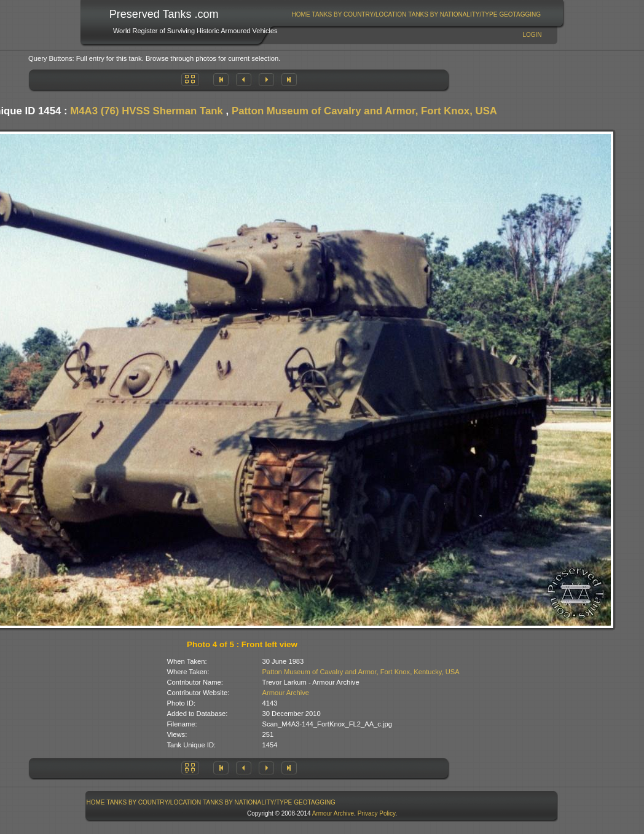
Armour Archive (286, 693)
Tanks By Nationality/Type (453, 14)
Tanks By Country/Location (359, 14)
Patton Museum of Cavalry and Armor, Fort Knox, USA (364, 111)
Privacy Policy (377, 813)
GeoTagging (520, 14)
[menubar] (416, 14)
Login (532, 35)
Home (301, 14)
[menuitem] (301, 14)
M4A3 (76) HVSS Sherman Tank (147, 111)
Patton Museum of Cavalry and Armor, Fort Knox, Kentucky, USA (361, 672)
